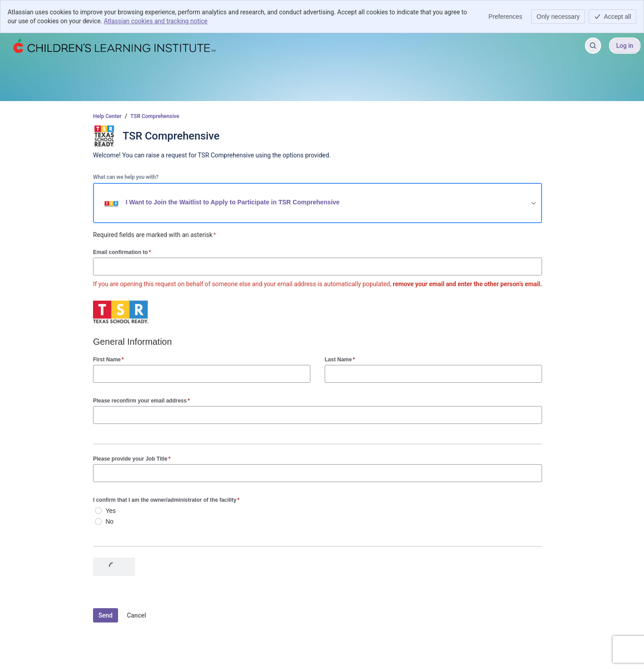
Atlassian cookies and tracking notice (156, 21)
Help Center (107, 116)
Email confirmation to (122, 252)
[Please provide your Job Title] (318, 473)
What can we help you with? (126, 177)
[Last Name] (433, 374)
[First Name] (202, 374)
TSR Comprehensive (155, 116)
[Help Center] (114, 46)
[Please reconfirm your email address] (318, 415)
